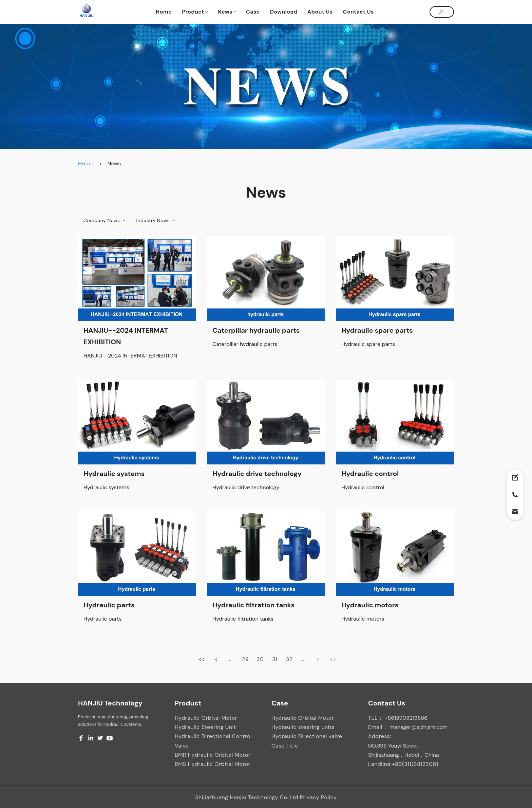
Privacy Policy (318, 797)
